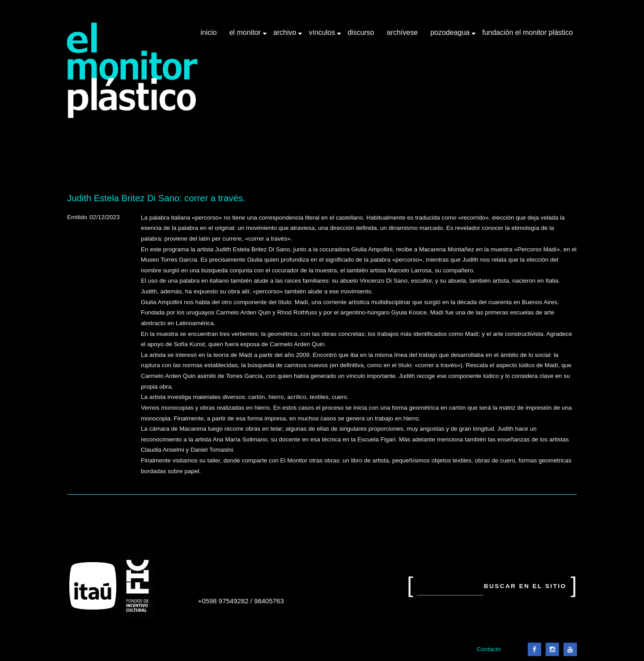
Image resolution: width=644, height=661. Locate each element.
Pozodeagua (451, 36)
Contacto (489, 649)
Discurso (361, 32)
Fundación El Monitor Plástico (527, 32)
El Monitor (246, 36)
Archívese (402, 32)
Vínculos (323, 36)
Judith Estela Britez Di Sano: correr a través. (156, 198)
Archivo (286, 36)
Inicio (208, 32)
